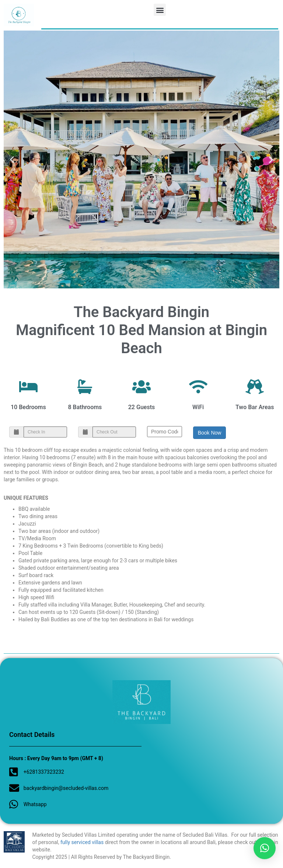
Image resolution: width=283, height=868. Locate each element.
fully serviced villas (82, 842)
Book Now (210, 433)
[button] (160, 10)
